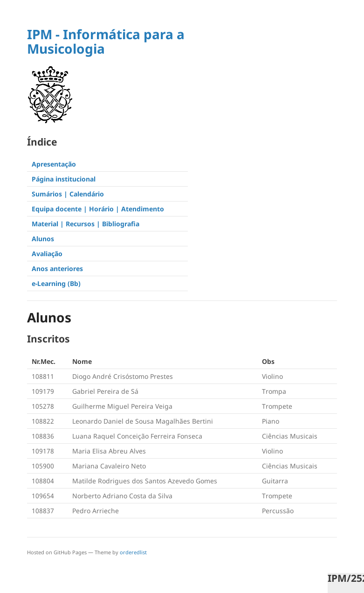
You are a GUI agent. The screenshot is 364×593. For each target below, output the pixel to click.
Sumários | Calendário (68, 194)
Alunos (43, 239)
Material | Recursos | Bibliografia (86, 224)
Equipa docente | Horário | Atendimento (98, 209)
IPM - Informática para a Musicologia (106, 41)
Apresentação (54, 164)
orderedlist (133, 552)
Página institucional (64, 179)
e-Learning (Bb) (56, 283)
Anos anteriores (57, 269)
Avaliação (47, 254)
